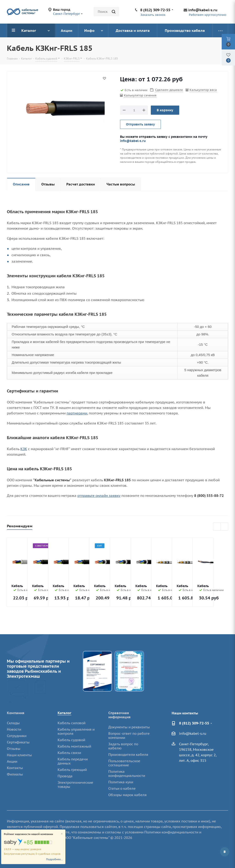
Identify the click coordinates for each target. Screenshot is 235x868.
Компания (16, 713)
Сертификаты (18, 742)
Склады (13, 723)
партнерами (77, 413)
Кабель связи (69, 753)
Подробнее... (55, 859)
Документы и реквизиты (129, 727)
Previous (217, 527)
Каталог (64, 713)
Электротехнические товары (75, 785)
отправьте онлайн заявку (99, 496)
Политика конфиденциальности (127, 774)
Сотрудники (17, 736)
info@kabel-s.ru (203, 10)
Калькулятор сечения (140, 95)
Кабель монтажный (74, 746)
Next (224, 527)
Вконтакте (225, 852)
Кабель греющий (72, 770)
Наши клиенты (19, 755)
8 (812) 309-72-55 (155, 10)
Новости (14, 729)
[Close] (62, 834)
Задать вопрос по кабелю (123, 746)
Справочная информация (119, 715)
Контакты (15, 768)
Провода (65, 776)
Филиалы (15, 774)
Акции (12, 761)
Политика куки (121, 782)
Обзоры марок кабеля (127, 795)
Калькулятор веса (203, 90)
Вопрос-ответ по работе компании (129, 736)
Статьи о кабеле (122, 788)
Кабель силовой (71, 723)
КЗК (24, 449)
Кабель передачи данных (73, 761)
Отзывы (14, 749)
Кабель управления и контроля (76, 731)
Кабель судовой (71, 740)
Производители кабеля (128, 755)
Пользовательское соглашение (124, 763)
